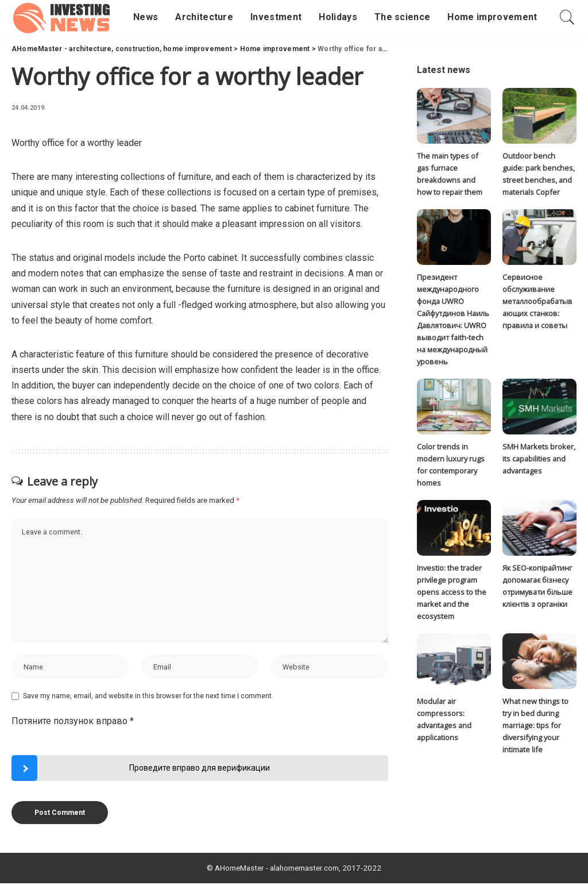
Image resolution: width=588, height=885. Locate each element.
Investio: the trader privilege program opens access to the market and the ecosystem (452, 595)
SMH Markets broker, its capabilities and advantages (539, 461)
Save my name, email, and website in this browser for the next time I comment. (148, 698)
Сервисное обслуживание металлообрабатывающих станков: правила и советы (537, 302)
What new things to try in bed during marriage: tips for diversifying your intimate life (535, 728)
